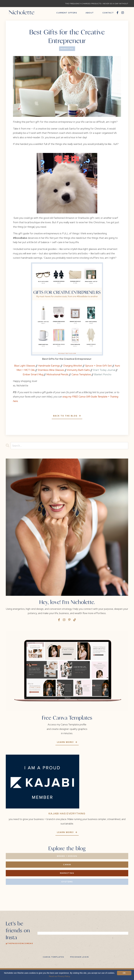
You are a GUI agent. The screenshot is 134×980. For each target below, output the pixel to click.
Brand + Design (67, 856)
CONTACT (108, 13)
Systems (67, 882)
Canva (67, 865)
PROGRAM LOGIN (79, 957)
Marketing (67, 873)
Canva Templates (53, 957)
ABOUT (90, 13)
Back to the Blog (66, 416)
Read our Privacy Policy (60, 976)
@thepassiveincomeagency (22, 944)
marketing (67, 49)
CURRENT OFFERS (67, 13)
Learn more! (66, 742)
